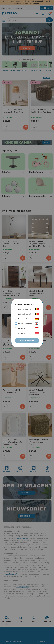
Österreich (22, 333)
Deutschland (23, 319)
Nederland (22, 328)
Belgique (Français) (25, 314)
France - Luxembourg (25, 324)
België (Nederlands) (25, 309)
